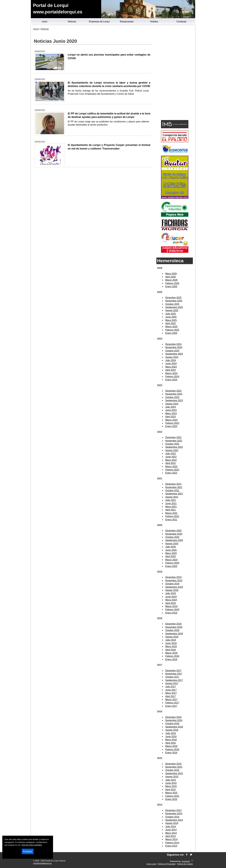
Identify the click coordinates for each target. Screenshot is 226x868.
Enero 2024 (171, 380)
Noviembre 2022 (174, 441)
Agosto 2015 (172, 777)
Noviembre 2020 (174, 534)
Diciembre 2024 (173, 344)
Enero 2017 (171, 706)
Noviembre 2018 (174, 627)
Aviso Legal (151, 864)
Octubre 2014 (172, 817)
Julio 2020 (171, 547)
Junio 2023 (171, 410)
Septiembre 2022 (174, 447)
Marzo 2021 (171, 513)
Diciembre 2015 (173, 764)
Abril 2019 (171, 603)
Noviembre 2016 (174, 720)
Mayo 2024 (171, 367)
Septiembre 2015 (174, 773)
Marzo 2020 (171, 560)
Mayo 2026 (171, 274)
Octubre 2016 (172, 724)
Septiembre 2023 (174, 400)
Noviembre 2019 (174, 581)
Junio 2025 (171, 317)
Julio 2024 (171, 360)
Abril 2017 (171, 696)
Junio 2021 (171, 503)
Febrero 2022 (172, 470)
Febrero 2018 (172, 656)
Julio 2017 (171, 687)
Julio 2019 (171, 593)
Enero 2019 (171, 613)
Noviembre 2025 (174, 301)
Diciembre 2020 (173, 531)
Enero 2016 (171, 753)
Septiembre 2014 (174, 820)
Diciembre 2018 (173, 624)
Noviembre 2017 (174, 674)
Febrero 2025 (172, 330)
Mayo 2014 (171, 833)
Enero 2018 (171, 659)
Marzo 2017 (171, 700)
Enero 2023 (171, 426)
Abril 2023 (171, 417)
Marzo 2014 (171, 839)
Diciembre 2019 (173, 577)
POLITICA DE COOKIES (32, 845)
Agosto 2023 (172, 404)
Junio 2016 (171, 736)
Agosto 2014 (172, 823)
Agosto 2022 (172, 450)
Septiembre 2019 (174, 587)
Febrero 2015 (172, 796)
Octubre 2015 (172, 770)
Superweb (186, 861)
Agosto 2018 (172, 637)
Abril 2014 (171, 836)
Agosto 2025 (172, 310)
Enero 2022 (171, 473)
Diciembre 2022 (173, 437)
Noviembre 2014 (174, 814)
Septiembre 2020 (174, 540)
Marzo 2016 (171, 746)
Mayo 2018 (171, 646)
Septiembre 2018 (174, 634)
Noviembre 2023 (174, 394)
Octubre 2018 (172, 630)
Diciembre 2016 (173, 717)
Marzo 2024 (171, 373)
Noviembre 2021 (174, 487)
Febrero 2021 (172, 516)
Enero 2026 (171, 286)
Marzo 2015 (171, 793)
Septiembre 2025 (174, 307)
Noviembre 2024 (174, 347)
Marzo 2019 (171, 606)
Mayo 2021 (171, 507)
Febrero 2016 (172, 749)
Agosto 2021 (172, 497)
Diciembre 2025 (173, 298)
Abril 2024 (171, 370)
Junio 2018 (171, 643)
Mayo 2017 (171, 693)
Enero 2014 (171, 846)
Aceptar (28, 851)
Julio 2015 (171, 780)
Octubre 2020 (172, 537)
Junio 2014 (171, 830)
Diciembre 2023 (173, 391)
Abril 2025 (171, 323)
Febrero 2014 (172, 843)
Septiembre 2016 (174, 727)
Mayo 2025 (171, 320)
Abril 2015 (171, 790)
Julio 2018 (171, 640)
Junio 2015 (171, 783)
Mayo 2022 (171, 460)
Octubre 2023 (172, 397)
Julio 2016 (171, 733)
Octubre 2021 (172, 490)
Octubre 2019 (172, 584)
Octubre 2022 (172, 444)
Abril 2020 (171, 556)
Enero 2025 (171, 333)
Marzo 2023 (171, 420)
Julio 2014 (171, 827)
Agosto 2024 (172, 357)
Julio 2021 (171, 500)
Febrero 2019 (172, 610)
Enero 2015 (171, 799)
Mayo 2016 (171, 740)
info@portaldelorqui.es (42, 863)
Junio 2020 (171, 550)
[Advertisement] (175, 73)
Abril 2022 (171, 463)
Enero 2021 (171, 520)
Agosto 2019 (172, 590)
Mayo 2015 (171, 786)
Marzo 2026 (171, 280)
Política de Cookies (185, 864)
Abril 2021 (171, 510)
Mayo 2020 (171, 553)
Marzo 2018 (171, 653)
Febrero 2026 (172, 283)
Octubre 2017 (172, 677)
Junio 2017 (171, 690)
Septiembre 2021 (174, 494)
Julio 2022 (171, 454)
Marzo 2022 (171, 467)
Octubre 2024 (172, 351)
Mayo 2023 (171, 413)
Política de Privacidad (167, 864)
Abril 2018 (171, 650)
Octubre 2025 (172, 304)
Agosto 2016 (172, 730)
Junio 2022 (171, 457)
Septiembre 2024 (174, 354)
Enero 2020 (171, 566)
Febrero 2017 (172, 703)
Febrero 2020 (172, 563)
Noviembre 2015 (174, 767)
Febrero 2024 (172, 377)
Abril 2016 (171, 743)
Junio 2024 (171, 364)
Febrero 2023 (172, 423)
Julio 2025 (171, 314)
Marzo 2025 (171, 327)
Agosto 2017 (172, 683)
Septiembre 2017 (174, 680)
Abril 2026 (171, 277)
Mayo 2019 (171, 600)
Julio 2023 (171, 407)
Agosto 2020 (172, 544)
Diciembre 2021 (173, 484)
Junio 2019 (171, 597)
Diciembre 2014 (173, 810)
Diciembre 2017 (173, 671)
